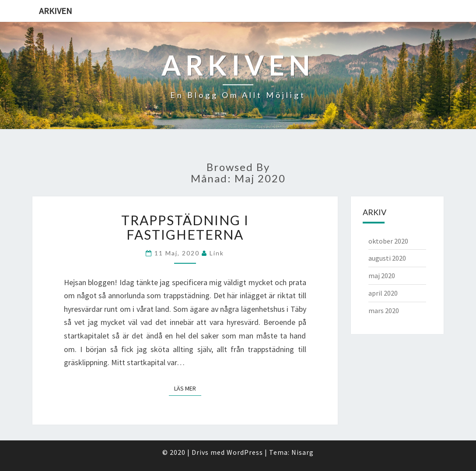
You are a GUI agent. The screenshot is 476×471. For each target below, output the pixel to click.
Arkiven (56, 11)
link (217, 253)
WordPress (245, 452)
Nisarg (303, 452)
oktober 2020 (388, 241)
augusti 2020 (387, 258)
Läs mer (188, 388)
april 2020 (383, 293)
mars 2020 (384, 311)
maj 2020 (382, 276)
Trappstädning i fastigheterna (185, 227)
